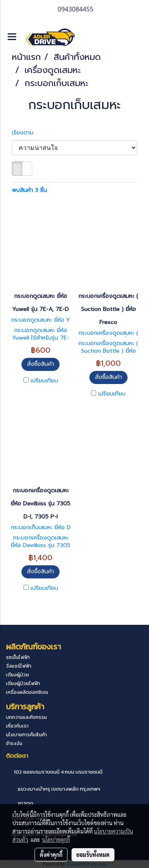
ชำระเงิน (14, 743)
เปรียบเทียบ (44, 381)
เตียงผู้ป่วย (17, 675)
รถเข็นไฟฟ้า (18, 657)
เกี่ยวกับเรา (17, 726)
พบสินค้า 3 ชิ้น (29, 190)
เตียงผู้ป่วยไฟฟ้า (23, 684)
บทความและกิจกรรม (26, 717)
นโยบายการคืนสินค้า (26, 735)
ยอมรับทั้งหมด (93, 855)
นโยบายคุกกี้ (56, 839)
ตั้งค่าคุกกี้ (51, 855)
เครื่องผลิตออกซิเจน (27, 692)
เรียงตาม (26, 133)
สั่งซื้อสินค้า (41, 364)
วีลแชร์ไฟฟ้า (19, 666)
